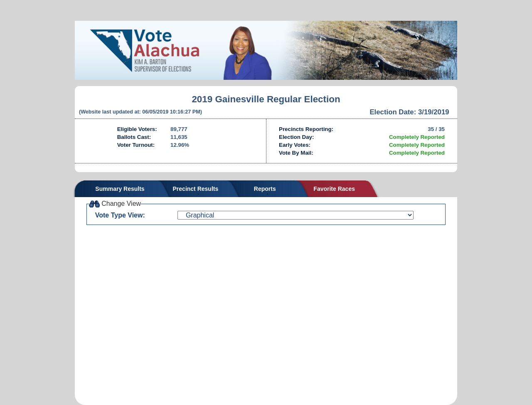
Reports (265, 189)
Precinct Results (196, 189)
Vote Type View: (120, 215)
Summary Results (120, 189)
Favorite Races (334, 189)
